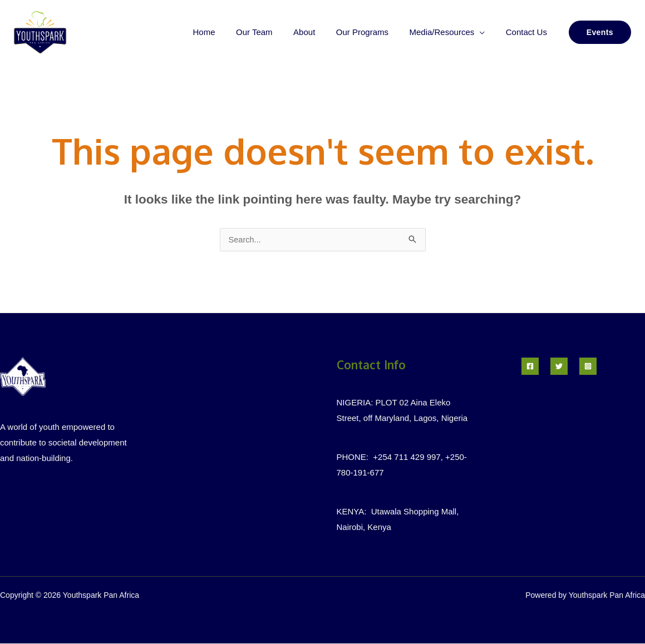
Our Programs (373, 32)
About (319, 32)
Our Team (273, 32)
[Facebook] (530, 367)
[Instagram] (588, 367)
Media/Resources (448, 32)
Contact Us (528, 32)
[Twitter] (559, 367)
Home (227, 32)
